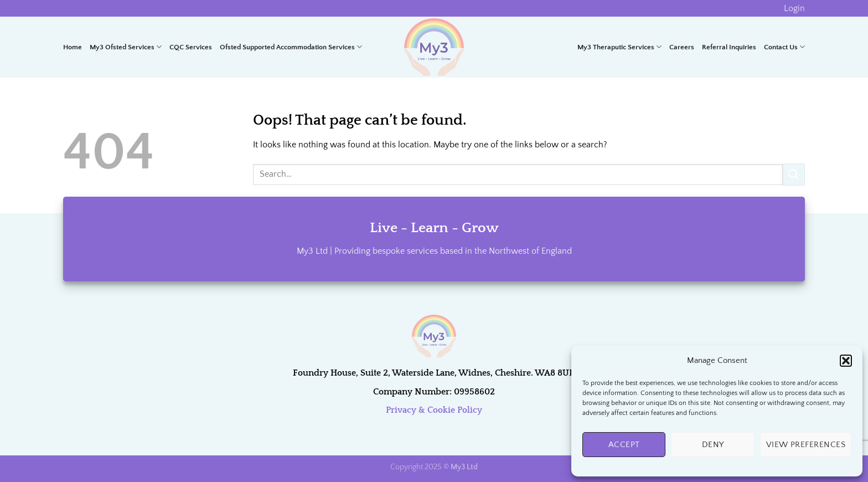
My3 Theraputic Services (619, 47)
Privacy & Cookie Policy (434, 410)
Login (794, 8)
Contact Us (784, 47)
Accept (624, 445)
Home (73, 47)
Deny (713, 445)
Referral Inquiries (729, 47)
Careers (682, 47)
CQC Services (191, 47)
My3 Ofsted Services (126, 47)
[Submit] (794, 174)
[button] (846, 361)
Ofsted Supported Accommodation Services (291, 47)
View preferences (806, 445)
